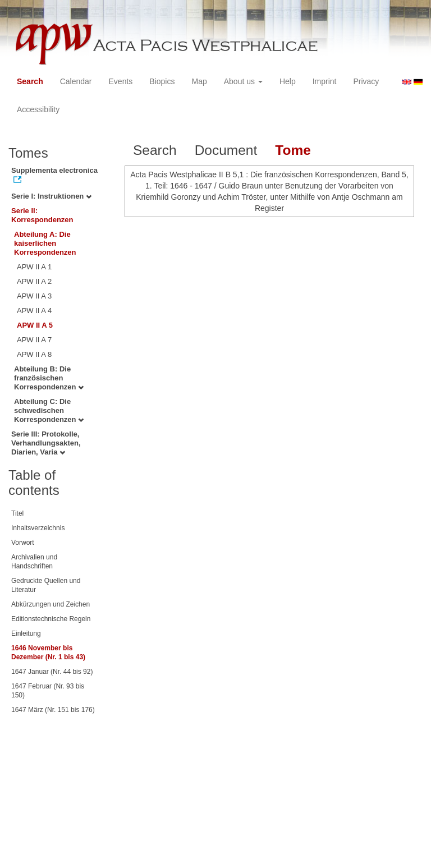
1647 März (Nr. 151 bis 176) (53, 710)
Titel (17, 513)
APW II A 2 (34, 281)
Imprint (325, 81)
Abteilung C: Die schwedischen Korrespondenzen (49, 410)
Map (199, 81)
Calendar (76, 81)
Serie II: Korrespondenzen (42, 215)
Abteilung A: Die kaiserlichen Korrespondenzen (45, 243)
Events (121, 81)
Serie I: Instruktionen (51, 196)
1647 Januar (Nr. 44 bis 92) (52, 672)
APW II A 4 (34, 311)
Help (288, 81)
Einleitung (26, 633)
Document (226, 150)
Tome (293, 150)
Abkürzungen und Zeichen (51, 604)
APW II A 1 (34, 267)
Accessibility (38, 109)
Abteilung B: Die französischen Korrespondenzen (49, 378)
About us (243, 81)
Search (30, 81)
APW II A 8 (34, 354)
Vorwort (23, 543)
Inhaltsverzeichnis (38, 528)
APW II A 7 (34, 340)
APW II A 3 (34, 296)
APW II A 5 (35, 325)
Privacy (366, 81)
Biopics (162, 81)
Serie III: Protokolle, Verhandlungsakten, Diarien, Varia (46, 443)
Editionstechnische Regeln (51, 619)
